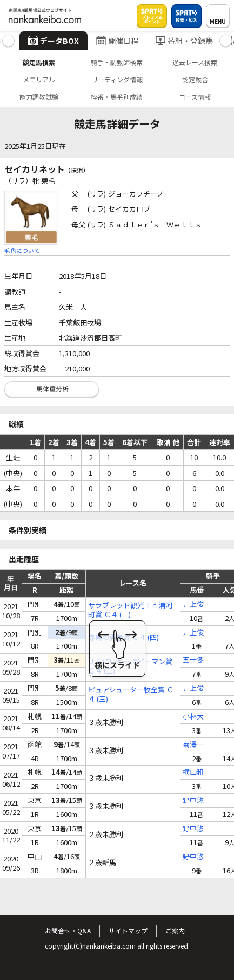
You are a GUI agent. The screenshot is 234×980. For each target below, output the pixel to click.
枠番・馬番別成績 (117, 97)
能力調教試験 (39, 97)
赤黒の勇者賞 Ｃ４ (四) (123, 638)
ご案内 (175, 930)
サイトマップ (128, 930)
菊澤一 (193, 745)
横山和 (193, 772)
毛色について (22, 250)
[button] (8, 41)
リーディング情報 (117, 79)
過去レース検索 (195, 62)
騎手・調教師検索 (117, 62)
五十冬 (193, 660)
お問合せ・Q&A (68, 930)
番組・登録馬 (184, 41)
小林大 (193, 717)
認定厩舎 (195, 79)
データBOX (54, 41)
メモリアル (39, 79)
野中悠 (193, 801)
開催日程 (117, 41)
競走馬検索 (39, 62)
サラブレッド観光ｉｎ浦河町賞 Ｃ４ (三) (130, 610)
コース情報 (195, 97)
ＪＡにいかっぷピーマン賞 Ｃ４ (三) (130, 667)
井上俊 (193, 605)
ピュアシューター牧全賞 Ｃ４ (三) (131, 695)
